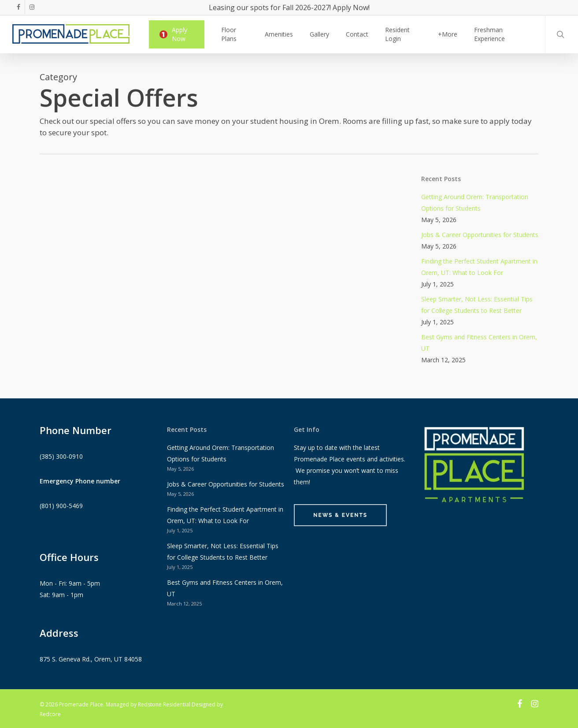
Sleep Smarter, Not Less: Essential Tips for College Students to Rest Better (477, 305)
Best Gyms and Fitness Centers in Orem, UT (479, 343)
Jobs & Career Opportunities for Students (480, 235)
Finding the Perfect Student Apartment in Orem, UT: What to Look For (479, 267)
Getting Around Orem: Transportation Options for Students (475, 202)
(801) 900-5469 (61, 506)
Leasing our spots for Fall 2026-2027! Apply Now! (289, 7)
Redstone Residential (164, 704)
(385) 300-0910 (61, 456)
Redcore (50, 714)
